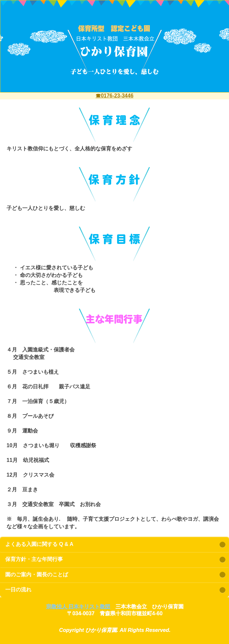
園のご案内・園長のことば (37, 575)
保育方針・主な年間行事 (34, 559)
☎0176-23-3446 (114, 96)
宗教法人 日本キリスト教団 (78, 607)
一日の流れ (18, 590)
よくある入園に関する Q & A (39, 544)
